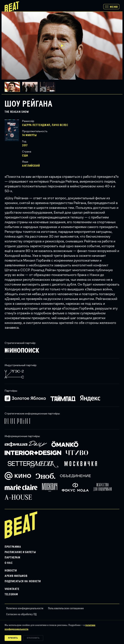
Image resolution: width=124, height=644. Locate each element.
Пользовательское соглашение (66, 608)
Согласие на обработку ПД (21, 614)
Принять (13, 638)
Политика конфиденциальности (25, 608)
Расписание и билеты (20, 552)
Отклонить (33, 638)
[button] (31, 87)
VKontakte (12, 589)
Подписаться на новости (23, 581)
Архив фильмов (16, 576)
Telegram (11, 594)
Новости (11, 571)
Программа (13, 547)
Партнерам (12, 558)
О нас (9, 563)
